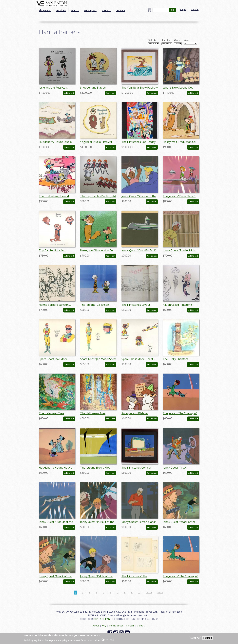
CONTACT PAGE (102, 619)
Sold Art (153, 40)
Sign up (195, 9)
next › (149, 592)
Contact (120, 10)
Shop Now (45, 10)
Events (75, 10)
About (96, 626)
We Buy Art (90, 10)
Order (178, 40)
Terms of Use (116, 626)
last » (160, 592)
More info (108, 640)
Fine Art (106, 10)
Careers (130, 626)
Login (183, 9)
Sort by (166, 40)
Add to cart (69, 93)
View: (187, 41)
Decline (195, 638)
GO (172, 10)
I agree (208, 638)
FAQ (104, 626)
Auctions (61, 10)
